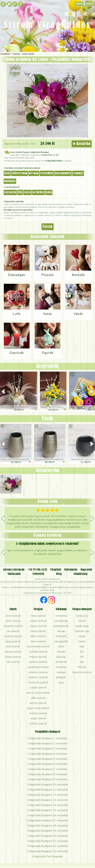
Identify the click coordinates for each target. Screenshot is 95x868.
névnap (34, 173)
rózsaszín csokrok (13, 626)
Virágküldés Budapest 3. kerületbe (48, 748)
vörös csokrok (13, 616)
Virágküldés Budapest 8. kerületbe (48, 774)
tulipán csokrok (38, 621)
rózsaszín (10, 192)
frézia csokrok (38, 631)
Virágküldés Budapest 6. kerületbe (48, 764)
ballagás (10, 181)
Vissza (47, 227)
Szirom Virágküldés (48, 25)
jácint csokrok (38, 636)
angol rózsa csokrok (38, 708)
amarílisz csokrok (38, 672)
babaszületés (61, 626)
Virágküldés (5, 54)
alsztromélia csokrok (38, 646)
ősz (82, 652)
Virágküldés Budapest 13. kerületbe (48, 800)
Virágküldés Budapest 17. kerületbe (48, 820)
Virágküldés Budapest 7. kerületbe (48, 769)
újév (82, 662)
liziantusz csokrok (38, 677)
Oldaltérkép (81, 574)
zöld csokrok (13, 646)
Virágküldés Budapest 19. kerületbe (48, 831)
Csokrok (16, 54)
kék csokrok (13, 662)
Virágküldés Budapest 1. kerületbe (48, 738)
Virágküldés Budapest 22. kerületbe (48, 846)
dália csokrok (38, 698)
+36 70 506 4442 (37, 570)
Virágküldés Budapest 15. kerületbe (48, 810)
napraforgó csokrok (38, 667)
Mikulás (82, 667)
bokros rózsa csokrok (38, 693)
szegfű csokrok (38, 687)
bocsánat (61, 667)
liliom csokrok (38, 641)
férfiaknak (61, 662)
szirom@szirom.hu (14, 570)
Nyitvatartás (71, 570)
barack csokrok (13, 652)
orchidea (39, 192)
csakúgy (78, 173)
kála (49, 192)
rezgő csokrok (38, 718)
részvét (61, 652)
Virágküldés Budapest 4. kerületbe (48, 754)
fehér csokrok (13, 621)
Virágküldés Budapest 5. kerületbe (48, 759)
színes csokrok (13, 657)
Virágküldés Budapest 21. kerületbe (48, 841)
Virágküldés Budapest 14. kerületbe (48, 805)
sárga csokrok (13, 641)
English (79, 4)
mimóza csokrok (38, 713)
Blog (59, 574)
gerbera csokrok (38, 662)
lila (20, 192)
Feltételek (38, 574)
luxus (61, 682)
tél (82, 657)
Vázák (47, 419)
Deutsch (90, 4)
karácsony (82, 616)
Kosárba (82, 144)
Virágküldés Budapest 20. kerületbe (48, 836)
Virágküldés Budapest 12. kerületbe (48, 795)
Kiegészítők (47, 366)
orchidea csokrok (38, 652)
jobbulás (61, 657)
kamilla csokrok (38, 723)
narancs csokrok (13, 636)
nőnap (82, 636)
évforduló (47, 173)
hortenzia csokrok (38, 682)
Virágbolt (56, 570)
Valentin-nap (82, 631)
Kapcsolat (86, 570)
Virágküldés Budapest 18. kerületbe (48, 826)
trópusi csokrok (38, 657)
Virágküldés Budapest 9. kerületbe (48, 779)
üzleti (61, 646)
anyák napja (82, 626)
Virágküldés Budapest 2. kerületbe (48, 743)
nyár (7, 173)
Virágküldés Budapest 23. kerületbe (48, 851)
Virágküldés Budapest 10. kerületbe (48, 784)
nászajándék (63, 173)
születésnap (20, 173)
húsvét (82, 621)
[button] (92, 392)
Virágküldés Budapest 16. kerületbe (48, 815)
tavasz (82, 641)
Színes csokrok (28, 54)
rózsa (28, 192)
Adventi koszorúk (82, 672)
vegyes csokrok (38, 626)
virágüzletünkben (54, 161)
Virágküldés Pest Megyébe (47, 856)
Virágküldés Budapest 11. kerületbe (48, 790)
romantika (61, 616)
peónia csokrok (38, 703)
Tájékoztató (14, 574)
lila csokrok (13, 631)
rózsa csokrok (38, 616)
